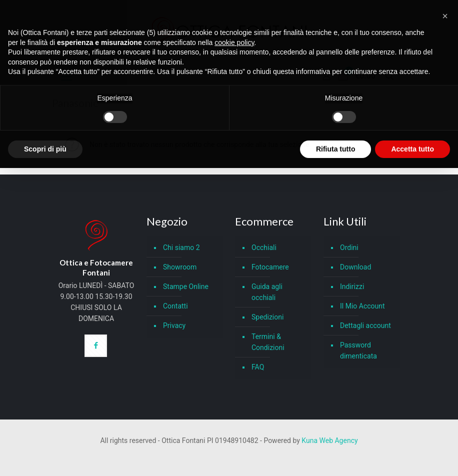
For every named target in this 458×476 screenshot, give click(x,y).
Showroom (180, 267)
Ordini (349, 247)
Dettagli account (365, 325)
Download (355, 267)
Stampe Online (186, 286)
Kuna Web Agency (329, 440)
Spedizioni (267, 317)
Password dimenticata (358, 350)
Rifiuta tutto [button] (336, 149)
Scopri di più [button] (45, 149)
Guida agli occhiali (267, 292)
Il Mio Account (362, 306)
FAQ (258, 367)
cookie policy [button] (234, 42)
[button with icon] (96, 346)
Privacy (174, 325)
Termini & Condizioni (268, 342)
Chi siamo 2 (181, 247)
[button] (445, 16)
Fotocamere (270, 267)
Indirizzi (352, 286)
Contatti (175, 306)
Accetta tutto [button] (412, 149)
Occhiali (264, 247)
